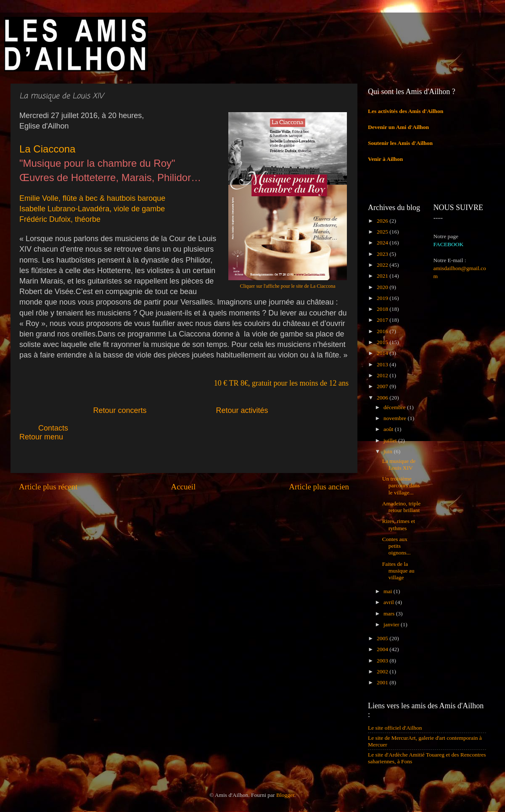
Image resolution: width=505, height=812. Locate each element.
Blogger (285, 795)
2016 (383, 331)
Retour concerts (120, 410)
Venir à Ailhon (385, 159)
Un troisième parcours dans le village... (401, 485)
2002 (383, 671)
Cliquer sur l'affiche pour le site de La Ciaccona (288, 286)
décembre (395, 407)
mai (389, 591)
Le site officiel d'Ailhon (395, 728)
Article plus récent (48, 487)
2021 (383, 276)
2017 (383, 320)
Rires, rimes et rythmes (399, 524)
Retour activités (242, 410)
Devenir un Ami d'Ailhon (398, 127)
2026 (383, 221)
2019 (383, 298)
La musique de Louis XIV (399, 464)
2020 (383, 287)
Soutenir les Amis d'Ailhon (400, 143)
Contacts (72, 428)
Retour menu (41, 437)
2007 (383, 386)
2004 (383, 649)
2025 (383, 232)
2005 (383, 638)
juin (389, 451)
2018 (383, 309)
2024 (383, 243)
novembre (395, 418)
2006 (383, 398)
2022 (383, 265)
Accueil (184, 487)
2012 (383, 375)
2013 (383, 364)
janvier (392, 624)
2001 (383, 682)
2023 (383, 254)
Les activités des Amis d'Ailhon (406, 111)
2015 (383, 342)
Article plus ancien (319, 487)
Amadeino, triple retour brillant (401, 507)
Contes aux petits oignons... (397, 546)
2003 (383, 661)
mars (390, 614)
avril (389, 602)
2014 (383, 353)
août (389, 429)
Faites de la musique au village (398, 571)
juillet (391, 440)
